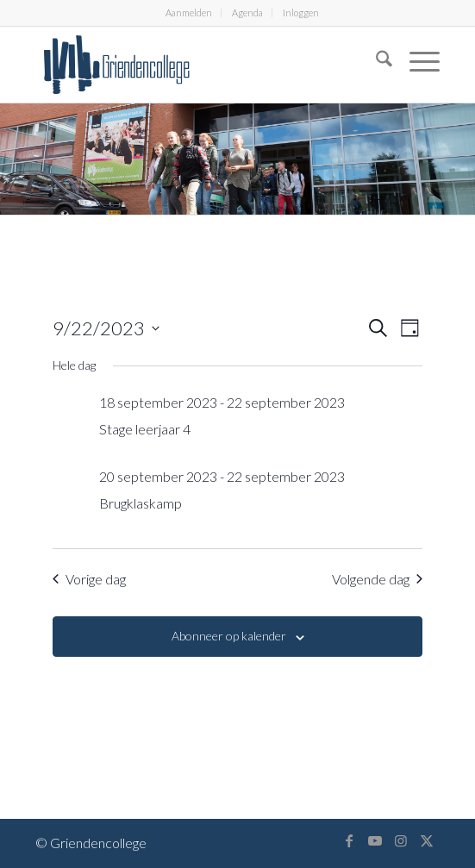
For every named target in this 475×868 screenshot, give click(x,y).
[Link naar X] (427, 840)
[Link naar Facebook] (349, 840)
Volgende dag (377, 579)
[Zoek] (375, 61)
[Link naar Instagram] (401, 840)
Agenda (247, 12)
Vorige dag (89, 579)
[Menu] (416, 61)
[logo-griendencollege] (197, 65)
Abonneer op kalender (229, 636)
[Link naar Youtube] (375, 840)
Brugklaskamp (141, 503)
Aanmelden (189, 12)
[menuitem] (189, 13)
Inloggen (301, 12)
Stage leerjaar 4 (145, 429)
